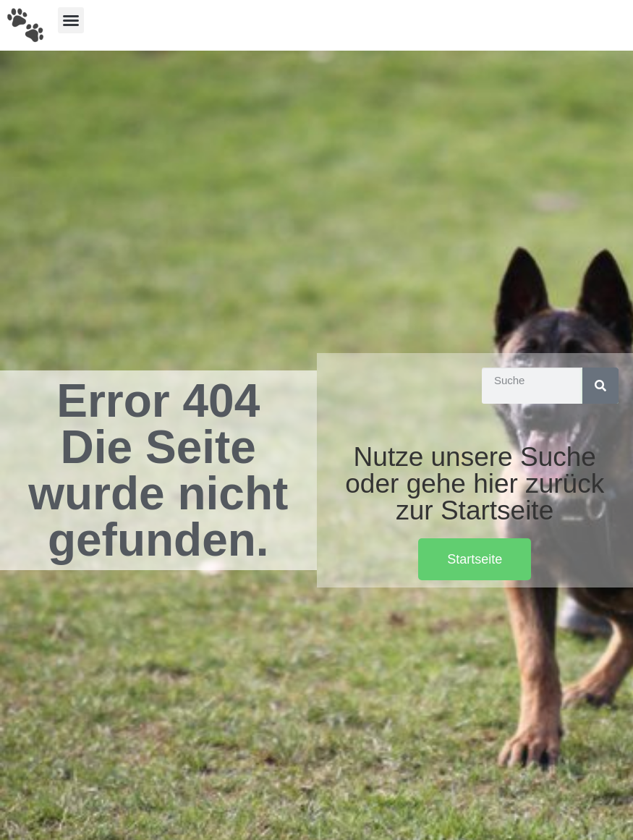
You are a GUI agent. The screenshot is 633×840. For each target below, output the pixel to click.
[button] (71, 20)
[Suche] (600, 386)
